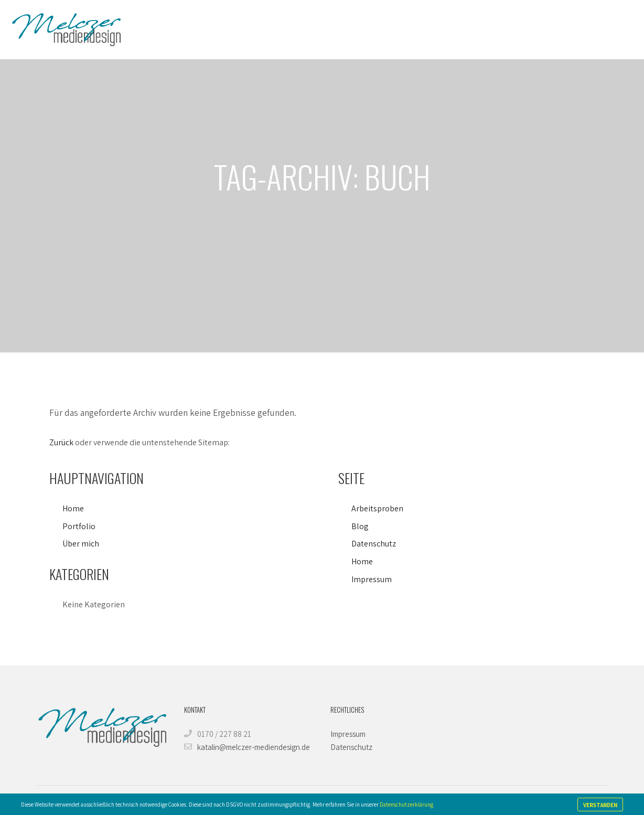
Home (73, 508)
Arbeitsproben (377, 508)
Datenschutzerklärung (406, 805)
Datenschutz (374, 544)
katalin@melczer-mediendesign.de (247, 747)
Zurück (61, 442)
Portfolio (79, 526)
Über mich (81, 544)
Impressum (372, 579)
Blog (360, 526)
